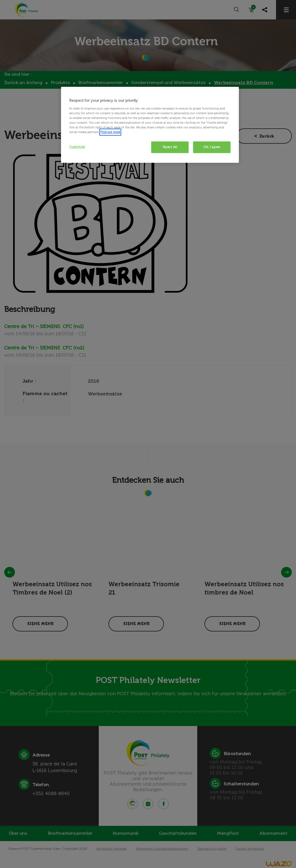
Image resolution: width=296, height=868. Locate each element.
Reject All (170, 147)
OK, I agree (212, 147)
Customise (77, 147)
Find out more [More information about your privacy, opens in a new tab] (110, 132)
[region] (150, 125)
